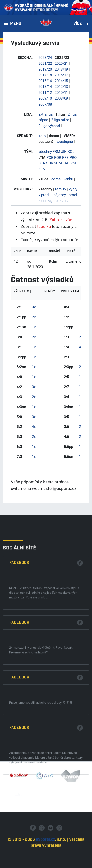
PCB (50, 157)
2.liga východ (49, 126)
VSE (74, 163)
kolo (42, 136)
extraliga (46, 114)
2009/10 (45, 98)
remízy (61, 189)
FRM (56, 151)
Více (78, 24)
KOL (71, 151)
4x (34, 426)
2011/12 (45, 92)
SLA (42, 163)
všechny (45, 151)
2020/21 (61, 63)
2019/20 (45, 69)
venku (68, 179)
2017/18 (45, 75)
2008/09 (61, 98)
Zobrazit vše (61, 219)
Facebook (19, 671)
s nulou (62, 201)
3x (34, 307)
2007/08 (45, 104)
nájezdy (60, 195)
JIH (64, 151)
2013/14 (45, 86)
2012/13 (61, 86)
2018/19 (61, 69)
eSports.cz (46, 861)
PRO (73, 157)
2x (34, 317)
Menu (16, 24)
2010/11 (61, 92)
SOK (50, 163)
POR (58, 157)
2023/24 (45, 57)
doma (56, 179)
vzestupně (65, 141)
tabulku (44, 226)
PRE (65, 157)
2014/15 (61, 81)
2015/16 (45, 81)
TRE (66, 163)
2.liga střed (60, 120)
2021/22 (45, 63)
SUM (58, 163)
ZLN (42, 169)
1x (34, 327)
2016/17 (61, 75)
